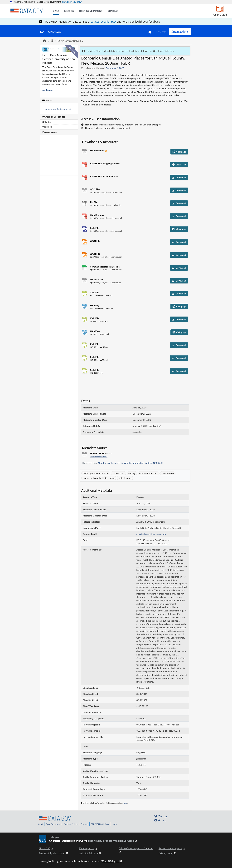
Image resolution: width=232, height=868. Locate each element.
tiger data (110, 478)
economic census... (149, 473)
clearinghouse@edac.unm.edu (58, 109)
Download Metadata (99, 456)
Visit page (179, 152)
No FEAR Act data (88, 853)
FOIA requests (86, 848)
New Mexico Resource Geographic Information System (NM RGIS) (131, 463)
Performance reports (170, 848)
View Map (179, 165)
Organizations (180, 31)
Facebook (48, 127)
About (40, 824)
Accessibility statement (52, 853)
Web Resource (98, 151)
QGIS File (95, 189)
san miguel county (92, 478)
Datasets (161, 32)
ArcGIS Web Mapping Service (105, 163)
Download (179, 177)
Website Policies (71, 824)
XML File (94, 292)
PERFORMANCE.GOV (100, 824)
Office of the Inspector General (136, 848)
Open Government (54, 824)
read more (47, 90)
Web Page (95, 305)
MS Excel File (97, 280)
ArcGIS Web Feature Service (104, 176)
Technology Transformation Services (111, 841)
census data (118, 473)
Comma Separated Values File (105, 267)
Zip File (94, 202)
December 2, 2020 (115, 68)
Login (114, 824)
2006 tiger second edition (96, 473)
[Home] (26, 11)
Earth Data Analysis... (70, 41)
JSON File (95, 241)
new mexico (168, 473)
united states (125, 478)
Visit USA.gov (110, 861)
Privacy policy (166, 853)
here (126, 803)
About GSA (44, 848)
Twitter (47, 122)
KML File (95, 228)
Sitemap (85, 824)
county (132, 473)
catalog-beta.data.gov (104, 22)
